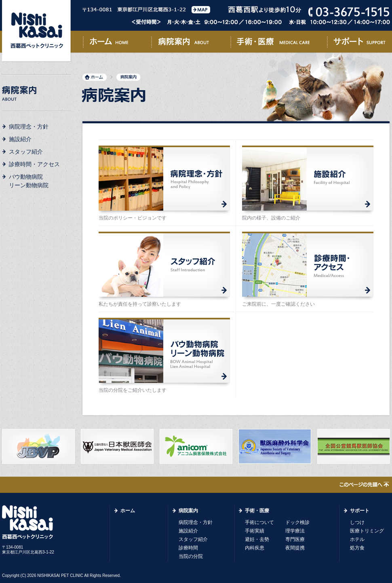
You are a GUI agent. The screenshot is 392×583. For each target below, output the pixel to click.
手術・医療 (279, 43)
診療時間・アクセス (34, 164)
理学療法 (295, 531)
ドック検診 (297, 522)
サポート (358, 43)
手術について (259, 522)
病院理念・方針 (29, 127)
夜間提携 (295, 548)
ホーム (117, 43)
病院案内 (191, 43)
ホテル (357, 539)
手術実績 (255, 531)
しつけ (357, 522)
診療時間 (188, 548)
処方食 (357, 548)
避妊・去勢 (257, 539)
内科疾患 (255, 548)
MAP (201, 10)
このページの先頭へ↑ (364, 485)
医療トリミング (367, 531)
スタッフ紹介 (26, 152)
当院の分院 (191, 556)
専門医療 (295, 539)
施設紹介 (20, 139)
